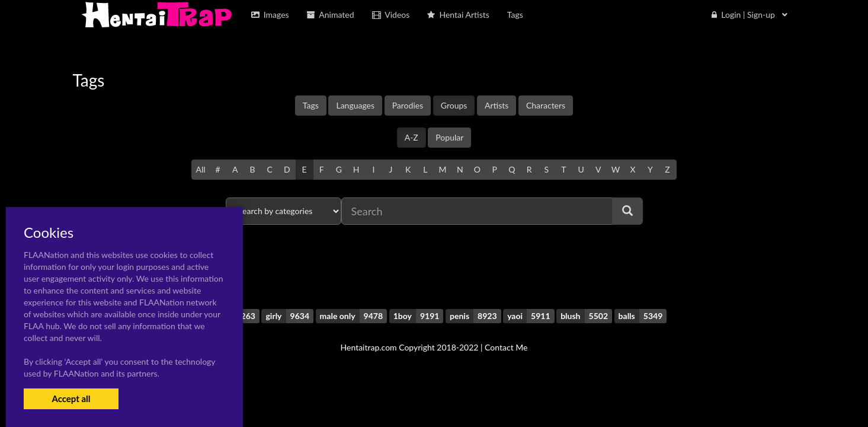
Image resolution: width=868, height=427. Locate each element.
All (200, 169)
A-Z (411, 137)
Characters (546, 105)
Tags (311, 105)
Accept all (71, 399)
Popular (449, 137)
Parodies (408, 105)
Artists (497, 105)
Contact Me (506, 347)
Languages (355, 105)
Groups (454, 105)
